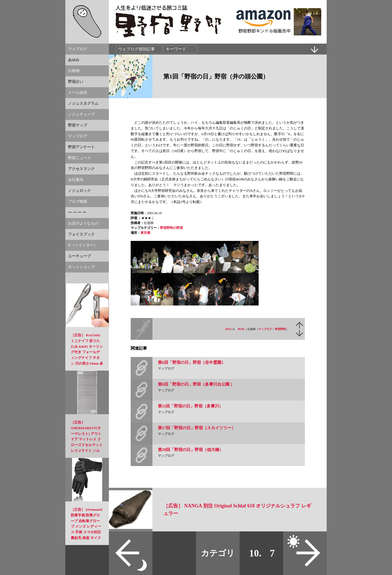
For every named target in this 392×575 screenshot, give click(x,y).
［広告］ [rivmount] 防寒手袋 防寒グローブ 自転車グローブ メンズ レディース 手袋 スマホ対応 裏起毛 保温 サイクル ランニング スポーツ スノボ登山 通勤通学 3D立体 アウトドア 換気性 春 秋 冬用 (87, 538)
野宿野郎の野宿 (171, 228)
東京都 (145, 233)
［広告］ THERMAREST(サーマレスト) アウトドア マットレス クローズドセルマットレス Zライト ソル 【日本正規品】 (87, 439)
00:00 (241, 329)
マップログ (265, 329)
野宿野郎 (280, 329)
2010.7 (229, 329)
